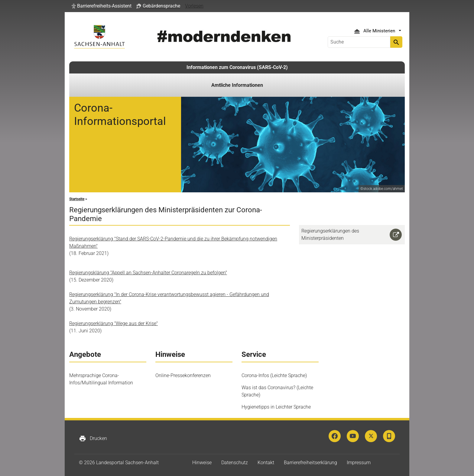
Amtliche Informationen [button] (237, 85)
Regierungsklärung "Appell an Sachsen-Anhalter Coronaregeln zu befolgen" (148, 273)
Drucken (93, 439)
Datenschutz (235, 463)
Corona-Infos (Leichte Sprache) (274, 375)
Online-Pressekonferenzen (183, 375)
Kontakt (266, 463)
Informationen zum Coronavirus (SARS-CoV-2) (237, 67)
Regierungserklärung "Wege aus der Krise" (114, 323)
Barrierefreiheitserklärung (310, 463)
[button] (102, 6)
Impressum (359, 463)
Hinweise (202, 463)
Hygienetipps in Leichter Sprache (276, 407)
